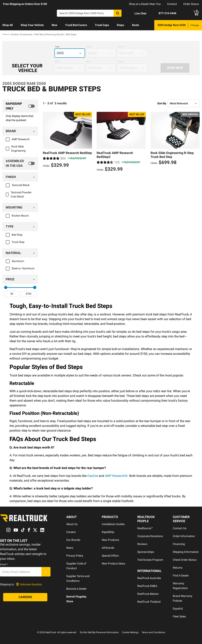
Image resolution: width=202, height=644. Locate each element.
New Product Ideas (113, 563)
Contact (172, 4)
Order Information (184, 536)
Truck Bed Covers (76, 25)
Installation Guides (113, 524)
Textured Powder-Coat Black (21, 194)
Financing (179, 544)
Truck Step (18, 242)
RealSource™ (145, 528)
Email (4, 565)
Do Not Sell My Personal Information (99, 632)
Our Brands (73, 540)
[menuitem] (8, 25)
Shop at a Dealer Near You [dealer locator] (145, 4)
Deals (136, 25)
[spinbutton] (12, 294)
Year (57, 47)
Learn (6, 35)
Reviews (142, 544)
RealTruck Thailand (149, 602)
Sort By (162, 103)
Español (178, 609)
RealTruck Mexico (148, 594)
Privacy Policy (75, 556)
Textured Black (21, 185)
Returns (178, 568)
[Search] (89, 13)
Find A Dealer (181, 575)
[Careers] (25, 597)
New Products (110, 540)
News (70, 548)
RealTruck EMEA (147, 586)
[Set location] (29, 584)
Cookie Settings (130, 632)
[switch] (20, 106)
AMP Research (21, 139)
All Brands (108, 548)
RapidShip (108, 532)
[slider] (6, 287)
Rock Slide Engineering (18, 149)
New (54, 25)
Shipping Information (186, 552)
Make (89, 47)
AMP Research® (116, 476)
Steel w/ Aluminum (23, 268)
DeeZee (93, 476)
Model (121, 47)
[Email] (21, 572)
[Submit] (46, 572)
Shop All (8, 25)
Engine (121, 61)
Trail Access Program (150, 560)
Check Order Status (185, 560)
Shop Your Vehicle (32, 25)
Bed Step (17, 235)
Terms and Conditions (153, 632)
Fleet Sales (179, 616)
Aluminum (18, 261)
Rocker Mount (20, 216)
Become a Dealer (76, 589)
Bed (88, 61)
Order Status (191, 4)
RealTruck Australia (149, 578)
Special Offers (110, 556)
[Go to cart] (196, 13)
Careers (71, 532)
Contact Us (180, 528)
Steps (120, 25)
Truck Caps (102, 25)
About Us (72, 524)
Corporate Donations (150, 536)
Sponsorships (146, 552)
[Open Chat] (137, 13)
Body (58, 61)
